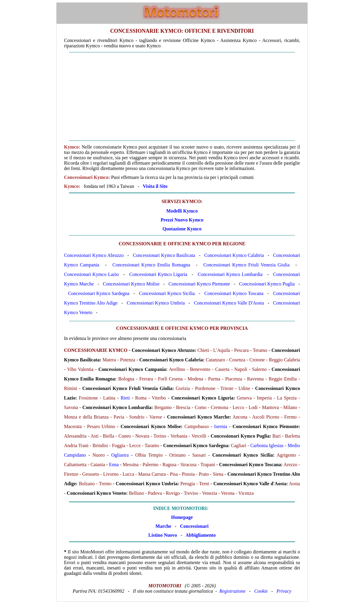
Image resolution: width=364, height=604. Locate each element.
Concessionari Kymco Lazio (91, 274)
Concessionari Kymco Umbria (156, 303)
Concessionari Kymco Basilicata (164, 255)
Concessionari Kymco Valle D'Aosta (229, 303)
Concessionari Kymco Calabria (234, 255)
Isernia (221, 426)
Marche (163, 526)
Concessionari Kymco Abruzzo (94, 255)
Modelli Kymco (182, 211)
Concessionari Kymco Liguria (158, 274)
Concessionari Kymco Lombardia (230, 274)
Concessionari (194, 526)
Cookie (261, 591)
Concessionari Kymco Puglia (267, 284)
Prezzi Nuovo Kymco (182, 220)
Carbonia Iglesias (267, 445)
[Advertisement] (182, 96)
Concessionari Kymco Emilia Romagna (151, 265)
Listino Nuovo (163, 535)
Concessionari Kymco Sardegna (99, 293)
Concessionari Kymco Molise (131, 284)
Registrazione (232, 591)
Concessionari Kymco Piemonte (199, 284)
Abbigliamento (200, 535)
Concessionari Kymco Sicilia (167, 293)
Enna (114, 465)
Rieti (125, 398)
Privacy (284, 591)
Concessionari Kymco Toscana (234, 293)
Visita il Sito (155, 186)
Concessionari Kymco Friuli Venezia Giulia (246, 265)
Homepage (182, 517)
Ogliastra (120, 455)
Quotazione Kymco (182, 229)
